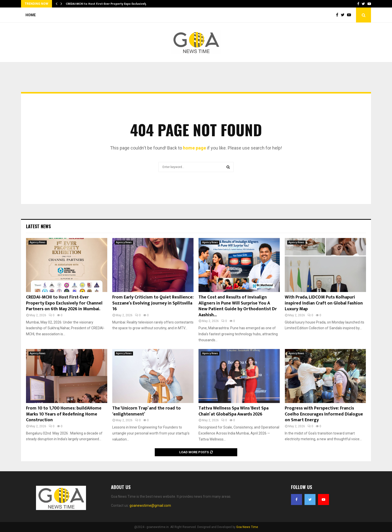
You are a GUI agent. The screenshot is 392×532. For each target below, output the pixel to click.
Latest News (38, 226)
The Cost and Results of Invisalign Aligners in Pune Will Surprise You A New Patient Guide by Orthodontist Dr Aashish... (238, 306)
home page (194, 148)
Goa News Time (247, 527)
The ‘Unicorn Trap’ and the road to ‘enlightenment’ (146, 411)
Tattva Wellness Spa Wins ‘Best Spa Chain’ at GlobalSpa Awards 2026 (233, 411)
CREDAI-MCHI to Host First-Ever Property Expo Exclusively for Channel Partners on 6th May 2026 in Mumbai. (64, 303)
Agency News (38, 242)
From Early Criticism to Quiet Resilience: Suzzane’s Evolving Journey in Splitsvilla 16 (153, 303)
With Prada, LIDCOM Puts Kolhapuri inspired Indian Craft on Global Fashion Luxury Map (324, 303)
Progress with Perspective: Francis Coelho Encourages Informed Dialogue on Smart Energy (324, 414)
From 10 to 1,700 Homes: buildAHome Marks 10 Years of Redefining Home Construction (64, 414)
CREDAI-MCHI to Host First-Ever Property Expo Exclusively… (107, 4)
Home (31, 15)
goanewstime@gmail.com (150, 505)
